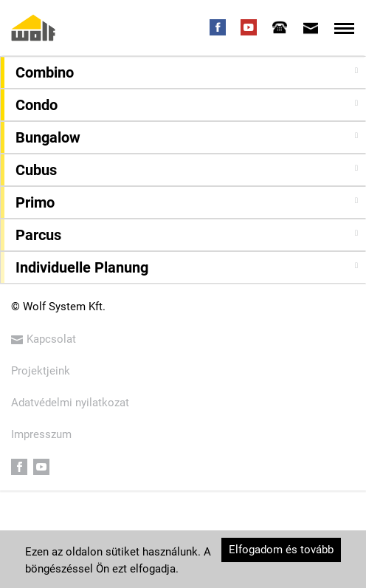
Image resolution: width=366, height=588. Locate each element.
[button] (185, 72)
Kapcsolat (44, 339)
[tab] (280, 27)
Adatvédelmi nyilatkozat (70, 403)
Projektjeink (41, 371)
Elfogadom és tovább (281, 550)
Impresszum (41, 434)
